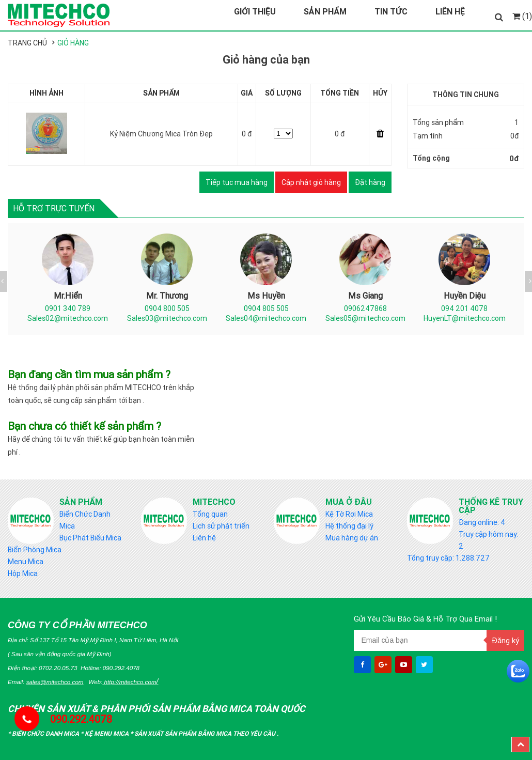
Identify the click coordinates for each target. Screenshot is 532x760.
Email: (46, 682)
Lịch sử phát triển (221, 526)
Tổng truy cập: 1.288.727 (448, 558)
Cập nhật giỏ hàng (311, 182)
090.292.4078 (121, 668)
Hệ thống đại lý (349, 526)
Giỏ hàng (73, 43)
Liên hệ (204, 538)
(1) (522, 16)
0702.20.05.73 (58, 668)
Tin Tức (391, 11)
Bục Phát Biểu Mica (90, 538)
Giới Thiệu (255, 11)
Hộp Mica (23, 573)
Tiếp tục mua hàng (237, 182)
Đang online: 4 (482, 522)
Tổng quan (210, 514)
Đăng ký (505, 640)
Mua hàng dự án (352, 538)
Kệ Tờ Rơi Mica (349, 514)
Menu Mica (26, 562)
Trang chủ (27, 43)
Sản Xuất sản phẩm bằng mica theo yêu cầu (206, 733)
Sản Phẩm (325, 11)
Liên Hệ (450, 11)
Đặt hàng (370, 182)
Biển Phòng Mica (35, 550)
